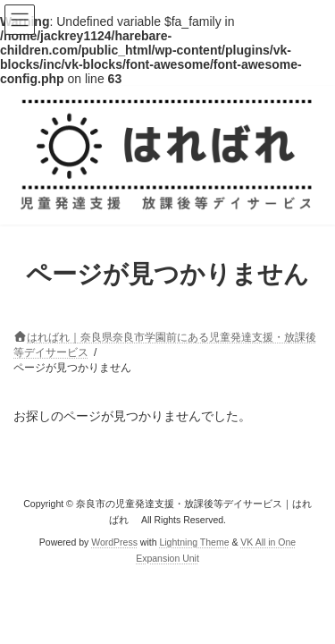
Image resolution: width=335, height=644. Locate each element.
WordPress (114, 541)
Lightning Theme (194, 541)
